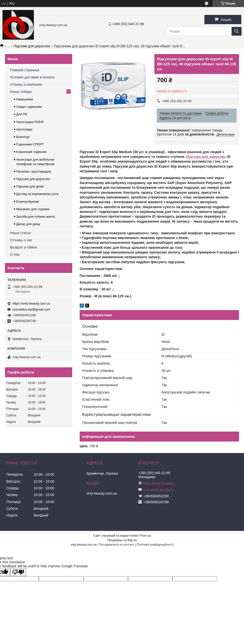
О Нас (15, 255)
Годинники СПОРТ (30, 144)
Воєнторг (23, 137)
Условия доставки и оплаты (32, 77)
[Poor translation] (18, 572)
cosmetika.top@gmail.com (31, 309)
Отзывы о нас (21, 240)
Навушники (25, 99)
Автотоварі (24, 129)
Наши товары (21, 92)
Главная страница (25, 70)
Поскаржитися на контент (117, 545)
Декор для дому (28, 224)
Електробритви (28, 202)
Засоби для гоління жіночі (35, 217)
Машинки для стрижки (33, 209)
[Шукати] (237, 31)
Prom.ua (145, 536)
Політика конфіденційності (155, 545)
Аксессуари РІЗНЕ (30, 122)
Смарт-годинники (29, 107)
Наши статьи (20, 233)
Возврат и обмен (24, 247)
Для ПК (22, 114)
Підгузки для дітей (30, 186)
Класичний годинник (31, 152)
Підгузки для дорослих (32, 46)
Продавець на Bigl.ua (122, 540)
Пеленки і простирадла (33, 171)
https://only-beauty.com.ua (31, 303)
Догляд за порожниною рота (37, 194)
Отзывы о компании (26, 84)
